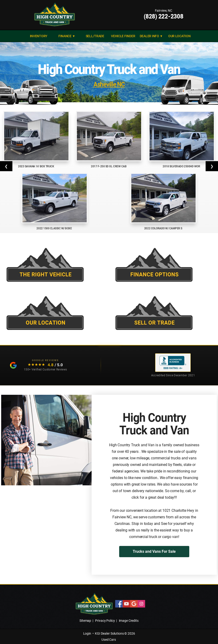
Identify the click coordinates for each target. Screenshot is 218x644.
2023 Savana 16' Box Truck (36, 166)
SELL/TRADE (95, 36)
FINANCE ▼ (67, 36)
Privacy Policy (105, 621)
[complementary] (204, 630)
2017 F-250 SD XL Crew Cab (109, 166)
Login (87, 633)
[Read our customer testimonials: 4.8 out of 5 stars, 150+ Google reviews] (37, 365)
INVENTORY (39, 36)
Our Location (179, 36)
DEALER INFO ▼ (151, 36)
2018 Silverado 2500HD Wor (182, 166)
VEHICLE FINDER (123, 36)
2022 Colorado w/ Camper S (164, 228)
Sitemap (85, 621)
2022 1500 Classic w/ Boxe (54, 228)
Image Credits (129, 621)
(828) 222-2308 (164, 16)
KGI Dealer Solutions (109, 633)
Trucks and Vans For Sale (154, 551)
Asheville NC (109, 84)
